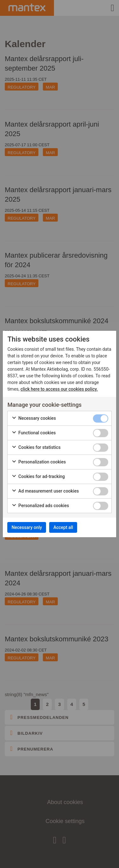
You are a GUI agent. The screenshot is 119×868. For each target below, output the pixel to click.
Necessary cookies (34, 418)
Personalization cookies (39, 462)
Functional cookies (33, 433)
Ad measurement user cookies (45, 491)
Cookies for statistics (36, 448)
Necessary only (27, 527)
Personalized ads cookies (40, 506)
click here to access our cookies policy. (59, 389)
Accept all (63, 527)
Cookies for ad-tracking (38, 477)
